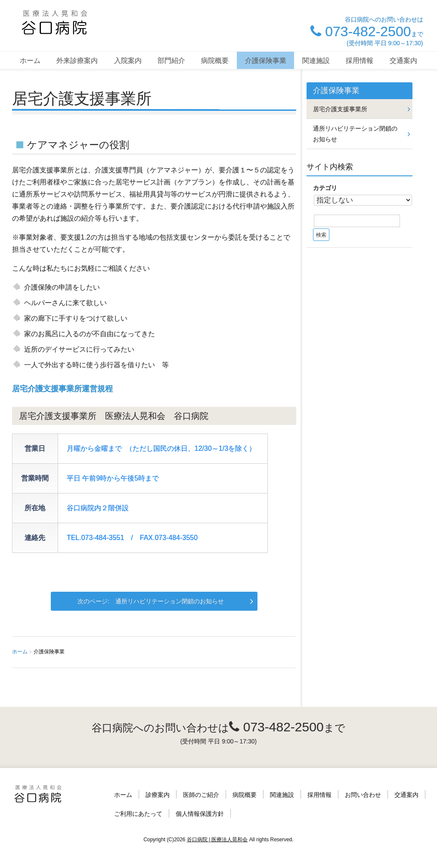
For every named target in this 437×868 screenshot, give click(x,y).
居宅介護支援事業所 (340, 109)
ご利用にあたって (138, 814)
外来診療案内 (77, 61)
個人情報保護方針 (200, 814)
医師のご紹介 (201, 795)
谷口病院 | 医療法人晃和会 (217, 840)
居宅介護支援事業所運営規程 (62, 389)
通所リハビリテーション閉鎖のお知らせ (170, 601)
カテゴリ (325, 188)
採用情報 (360, 61)
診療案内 (158, 795)
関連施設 (316, 61)
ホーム (30, 61)
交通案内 (403, 61)
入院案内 (128, 61)
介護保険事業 (266, 61)
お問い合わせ (363, 795)
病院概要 (215, 61)
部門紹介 (171, 61)
